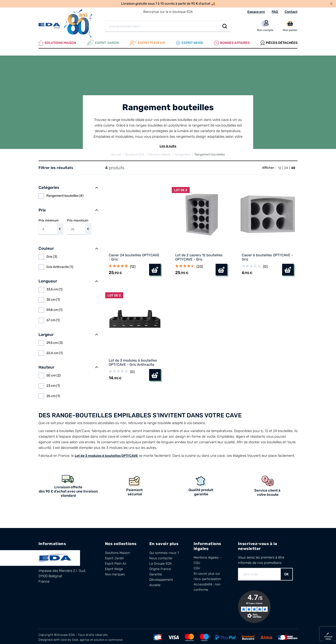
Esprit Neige (114, 567)
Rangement (183, 153)
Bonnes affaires (232, 42)
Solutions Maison (57, 42)
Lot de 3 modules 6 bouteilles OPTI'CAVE (106, 454)
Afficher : (269, 166)
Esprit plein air (147, 42)
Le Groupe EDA (161, 562)
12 (280, 166)
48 (293, 166)
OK (287, 573)
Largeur (46, 333)
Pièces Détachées (279, 42)
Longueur (48, 279)
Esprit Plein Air (116, 562)
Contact (291, 12)
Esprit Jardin (103, 42)
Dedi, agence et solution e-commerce (100, 638)
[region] (68, 194)
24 (286, 166)
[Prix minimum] (48, 227)
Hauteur (46, 365)
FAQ (275, 12)
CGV (197, 567)
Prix (42, 208)
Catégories (49, 186)
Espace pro (256, 12)
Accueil (116, 153)
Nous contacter (161, 556)
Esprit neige (190, 42)
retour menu (328, 638)
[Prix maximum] (76, 227)
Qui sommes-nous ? (164, 551)
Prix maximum (79, 225)
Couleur (46, 247)
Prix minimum (51, 225)
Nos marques (115, 572)
